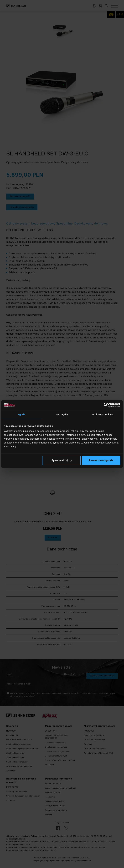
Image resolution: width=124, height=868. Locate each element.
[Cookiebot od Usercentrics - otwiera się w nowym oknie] (106, 405)
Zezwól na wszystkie (101, 461)
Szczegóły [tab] (62, 414)
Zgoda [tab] (22, 414)
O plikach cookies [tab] (102, 414)
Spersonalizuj (62, 461)
